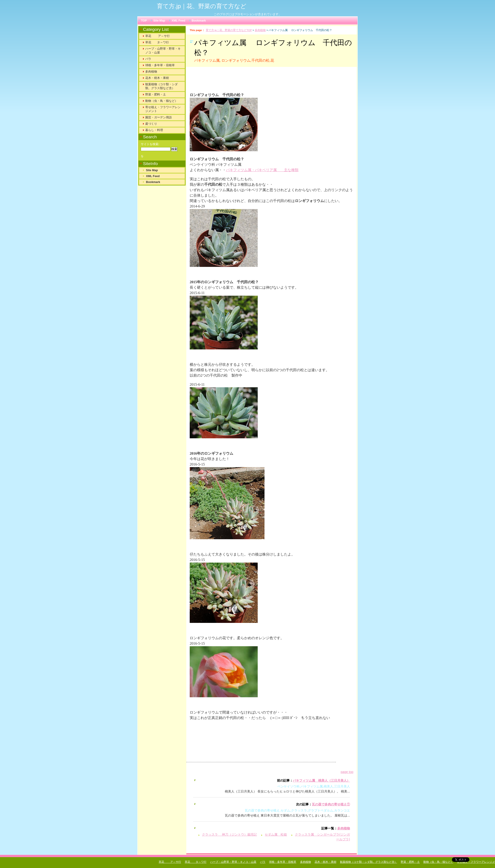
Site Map (159, 21)
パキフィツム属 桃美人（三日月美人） (321, 780)
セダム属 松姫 (276, 834)
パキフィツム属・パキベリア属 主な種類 (262, 170)
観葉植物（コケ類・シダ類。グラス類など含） (161, 86)
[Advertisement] (246, 82)
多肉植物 (260, 30)
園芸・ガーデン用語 (159, 117)
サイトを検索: (150, 144)
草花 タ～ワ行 (157, 42)
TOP (144, 21)
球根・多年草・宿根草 (160, 65)
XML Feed (178, 21)
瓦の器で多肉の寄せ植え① (331, 804)
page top (347, 772)
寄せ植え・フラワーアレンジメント (163, 109)
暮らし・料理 (154, 130)
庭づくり (151, 124)
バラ (148, 59)
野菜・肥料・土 (156, 94)
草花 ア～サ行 (158, 36)
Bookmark (199, 21)
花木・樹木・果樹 (157, 78)
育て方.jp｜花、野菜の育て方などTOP (229, 30)
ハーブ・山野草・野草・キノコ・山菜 (163, 51)
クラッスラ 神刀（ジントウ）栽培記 (229, 834)
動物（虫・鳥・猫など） (161, 101)
